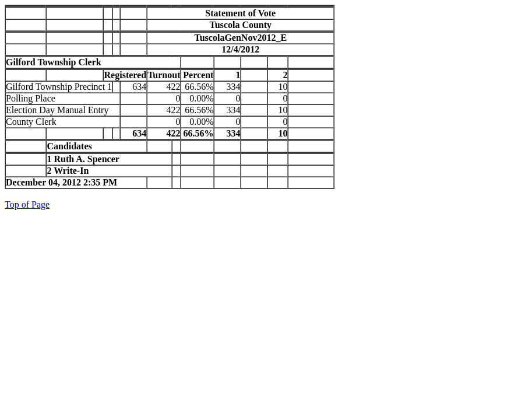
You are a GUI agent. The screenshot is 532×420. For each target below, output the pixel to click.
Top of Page (27, 204)
